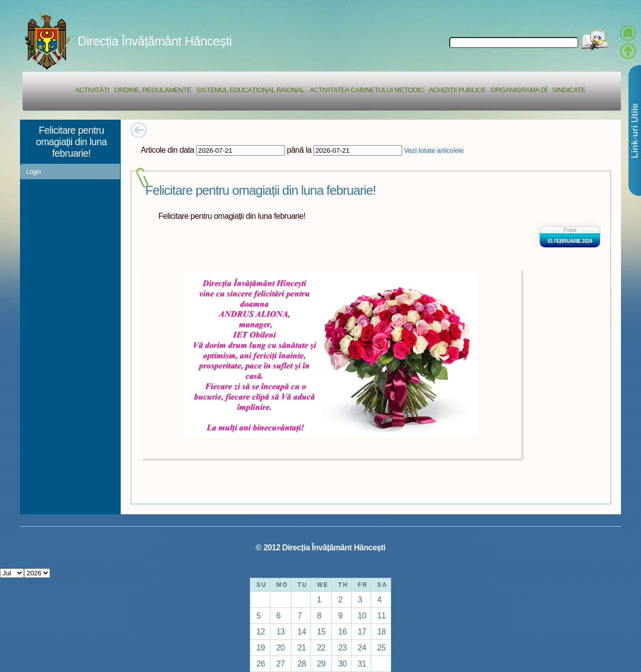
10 (362, 615)
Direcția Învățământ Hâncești (155, 41)
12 (261, 631)
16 (342, 631)
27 (281, 663)
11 (381, 615)
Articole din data (168, 150)
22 (321, 647)
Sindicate (569, 90)
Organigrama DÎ (519, 90)
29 (321, 663)
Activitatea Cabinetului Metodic (367, 90)
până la (299, 150)
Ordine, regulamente (153, 90)
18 (381, 631)
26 (261, 663)
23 (342, 647)
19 (261, 647)
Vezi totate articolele (434, 150)
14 (302, 631)
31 (362, 663)
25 (381, 647)
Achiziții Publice (457, 90)
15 (321, 631)
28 (302, 663)
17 (362, 631)
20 (281, 647)
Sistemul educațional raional (250, 90)
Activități (92, 90)
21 (302, 647)
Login (33, 172)
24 (362, 647)
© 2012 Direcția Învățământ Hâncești (321, 547)
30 (342, 663)
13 (281, 631)
